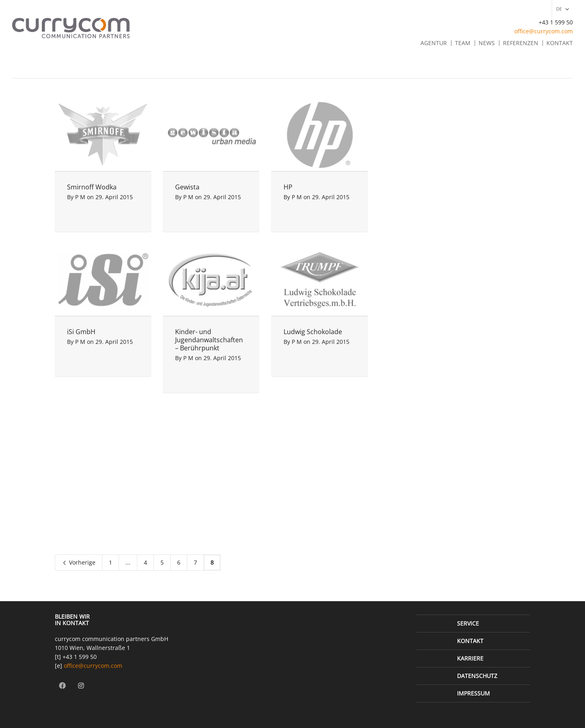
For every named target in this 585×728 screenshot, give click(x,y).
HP (288, 187)
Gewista (187, 187)
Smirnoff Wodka (92, 187)
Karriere (470, 658)
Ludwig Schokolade (313, 332)
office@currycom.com (544, 31)
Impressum (473, 693)
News (487, 43)
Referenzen (521, 43)
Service (468, 623)
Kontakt (560, 43)
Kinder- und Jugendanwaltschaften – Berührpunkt (209, 340)
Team (463, 43)
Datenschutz (477, 676)
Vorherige (79, 563)
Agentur (434, 43)
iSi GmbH (81, 332)
